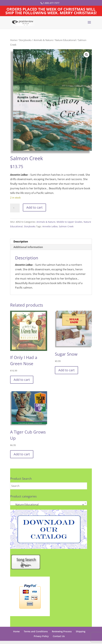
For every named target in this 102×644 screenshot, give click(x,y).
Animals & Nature (43, 40)
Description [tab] (21, 242)
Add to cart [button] (22, 380)
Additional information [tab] (28, 247)
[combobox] (49, 503)
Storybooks (25, 40)
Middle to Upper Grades (69, 222)
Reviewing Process (62, 631)
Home (13, 40)
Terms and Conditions (36, 631)
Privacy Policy (41, 636)
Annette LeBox (50, 226)
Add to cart (34, 207)
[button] (86, 55)
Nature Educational (65, 40)
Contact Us (59, 636)
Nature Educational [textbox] (48, 505)
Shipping (81, 631)
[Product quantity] (15, 208)
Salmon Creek (66, 226)
